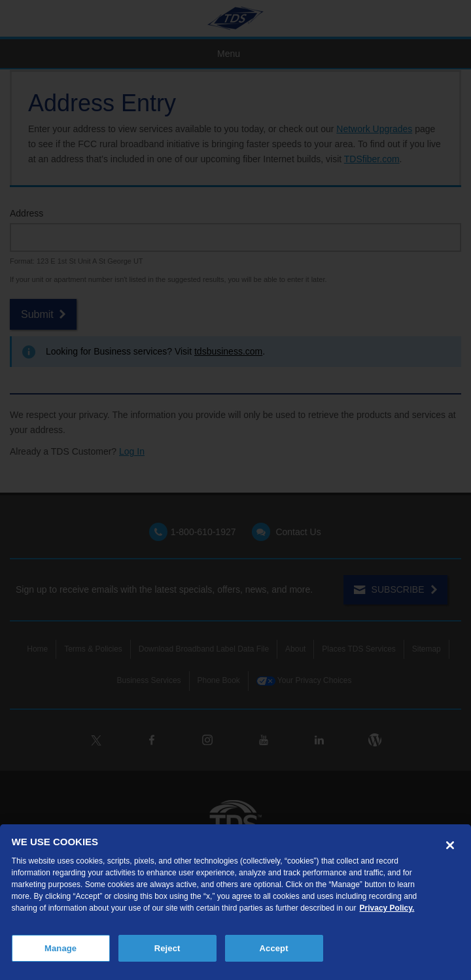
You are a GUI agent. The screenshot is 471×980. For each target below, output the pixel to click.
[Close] (450, 845)
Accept (274, 948)
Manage (61, 948)
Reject (167, 948)
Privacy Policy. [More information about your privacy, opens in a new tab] (387, 908)
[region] (235, 902)
